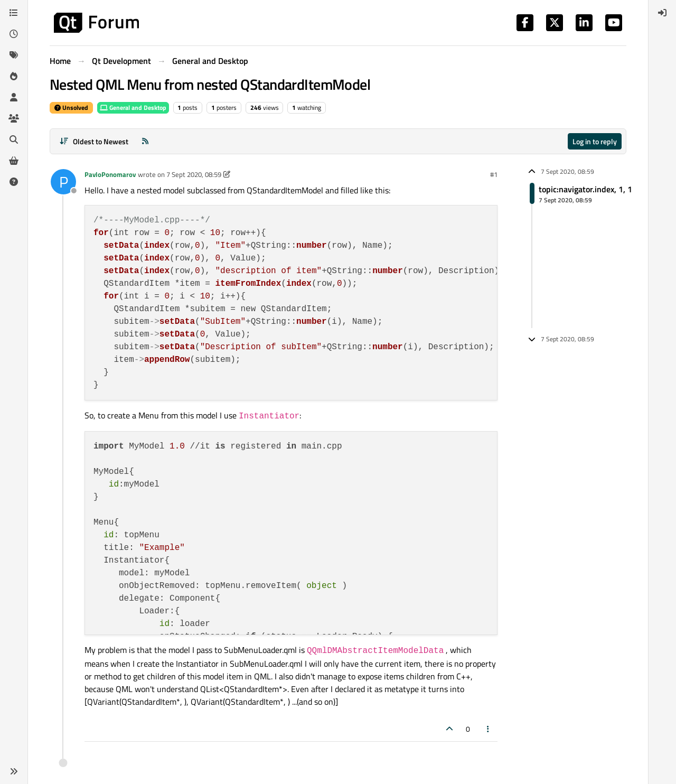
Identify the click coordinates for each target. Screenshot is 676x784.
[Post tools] (489, 729)
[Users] (14, 97)
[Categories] (14, 13)
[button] (14, 771)
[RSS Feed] (145, 141)
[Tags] (14, 55)
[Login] (662, 13)
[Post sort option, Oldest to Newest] (94, 141)
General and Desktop (133, 108)
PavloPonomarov (110, 174)
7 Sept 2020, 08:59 (194, 174)
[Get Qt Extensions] (14, 161)
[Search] (14, 139)
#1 (494, 174)
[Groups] (14, 118)
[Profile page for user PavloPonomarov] (63, 182)
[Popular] (14, 76)
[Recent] (14, 34)
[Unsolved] (14, 182)
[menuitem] (662, 13)
